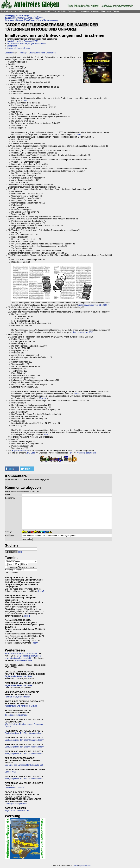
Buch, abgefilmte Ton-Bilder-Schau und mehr (24, 733)
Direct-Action (7, 11)
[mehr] (41, 591)
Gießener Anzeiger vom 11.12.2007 (93, 305)
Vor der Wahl (10, 772)
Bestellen (9, 53)
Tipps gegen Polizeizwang (16, 715)
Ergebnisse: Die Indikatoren (17, 811)
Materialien (106, 11)
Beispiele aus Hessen (14, 788)
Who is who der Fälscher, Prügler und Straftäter (27, 44)
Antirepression (21, 11)
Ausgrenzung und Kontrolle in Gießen (21, 706)
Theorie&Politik (59, 11)
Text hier (43, 398)
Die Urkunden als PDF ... (84, 332)
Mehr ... (28, 101)
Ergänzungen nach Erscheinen (42, 53)
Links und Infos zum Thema (18, 48)
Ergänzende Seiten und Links (18, 676)
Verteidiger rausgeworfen (16, 804)
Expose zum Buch (20, 451)
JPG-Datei (31, 453)
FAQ (90, 866)
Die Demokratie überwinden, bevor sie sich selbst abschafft (23, 657)
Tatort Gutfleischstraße (48, 20)
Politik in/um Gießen (35, 17)
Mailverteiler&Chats (23, 660)
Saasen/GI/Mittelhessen (88, 11)
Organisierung (35, 11)
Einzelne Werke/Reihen (26, 20)
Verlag (23, 53)
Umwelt (47, 11)
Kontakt (76, 866)
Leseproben (12, 46)
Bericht (77, 394)
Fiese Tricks (24, 15)
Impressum (83, 866)
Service (116, 11)
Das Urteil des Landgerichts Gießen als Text (24, 765)
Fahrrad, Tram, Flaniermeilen (17, 697)
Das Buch (35, 18)
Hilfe (20, 552)
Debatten (72, 11)
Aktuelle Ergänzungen (86, 453)
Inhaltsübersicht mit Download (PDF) (22, 41)
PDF (71, 453)
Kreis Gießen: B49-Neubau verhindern (21, 654)
